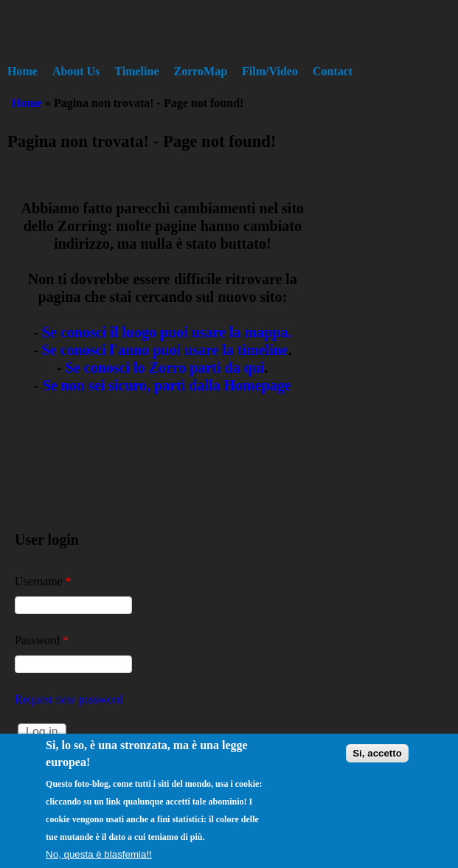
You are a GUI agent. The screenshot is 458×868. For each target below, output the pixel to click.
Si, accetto (377, 764)
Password (42, 640)
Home (22, 71)
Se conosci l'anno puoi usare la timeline (165, 350)
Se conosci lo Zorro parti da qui (165, 368)
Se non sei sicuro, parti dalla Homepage (167, 385)
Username (43, 581)
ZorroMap (201, 71)
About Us (76, 71)
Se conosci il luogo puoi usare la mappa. (167, 332)
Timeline (136, 71)
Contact (333, 71)
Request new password (69, 699)
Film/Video (270, 71)
